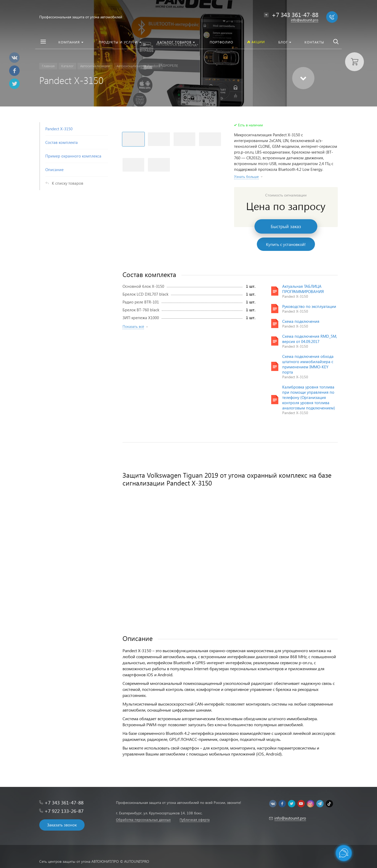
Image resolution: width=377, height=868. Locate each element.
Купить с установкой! (286, 244)
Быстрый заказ (286, 226)
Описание (54, 170)
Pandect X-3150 (59, 129)
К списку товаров (68, 183)
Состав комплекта (62, 142)
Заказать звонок (62, 825)
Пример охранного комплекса (73, 156)
